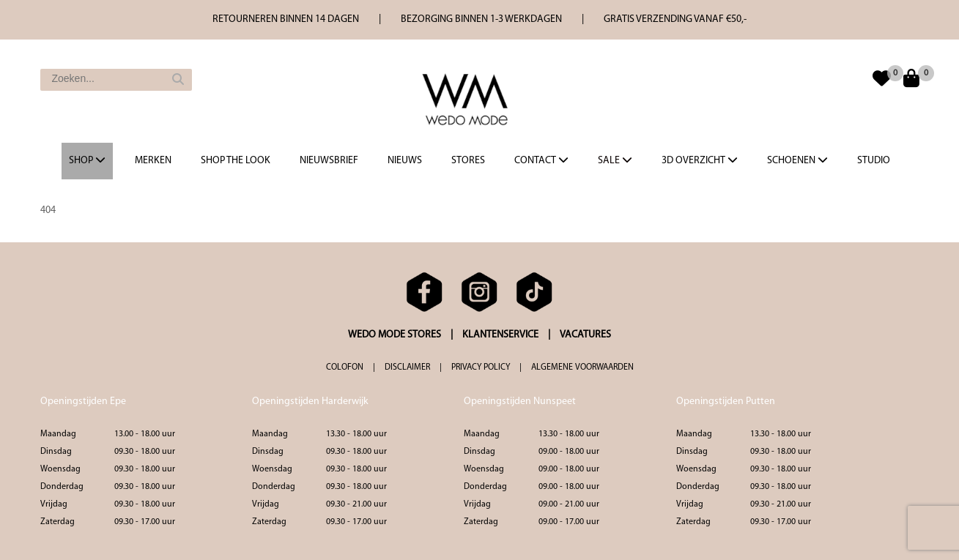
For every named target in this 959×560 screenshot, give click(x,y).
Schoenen (797, 160)
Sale (615, 160)
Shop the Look (236, 161)
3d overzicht (700, 160)
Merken (153, 161)
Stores (468, 161)
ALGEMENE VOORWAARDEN (582, 367)
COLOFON (345, 367)
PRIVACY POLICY (481, 367)
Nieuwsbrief (329, 161)
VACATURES (585, 335)
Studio (874, 161)
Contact (541, 160)
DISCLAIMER (407, 367)
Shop (87, 160)
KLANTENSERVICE (500, 335)
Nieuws (405, 161)
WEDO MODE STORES (395, 335)
